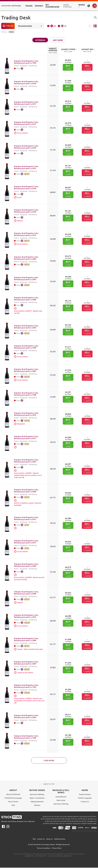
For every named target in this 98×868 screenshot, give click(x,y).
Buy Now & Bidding (37, 794)
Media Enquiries (60, 839)
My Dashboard (61, 797)
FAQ (13, 805)
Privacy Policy (57, 848)
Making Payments (37, 801)
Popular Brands (85, 794)
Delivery (37, 805)
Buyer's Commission (37, 798)
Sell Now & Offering (61, 804)
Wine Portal (68, 6)
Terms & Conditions (44, 848)
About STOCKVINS (13, 794)
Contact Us (85, 801)
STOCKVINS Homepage (13, 798)
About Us (49, 839)
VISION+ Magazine (85, 798)
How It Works (13, 801)
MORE (82, 5)
